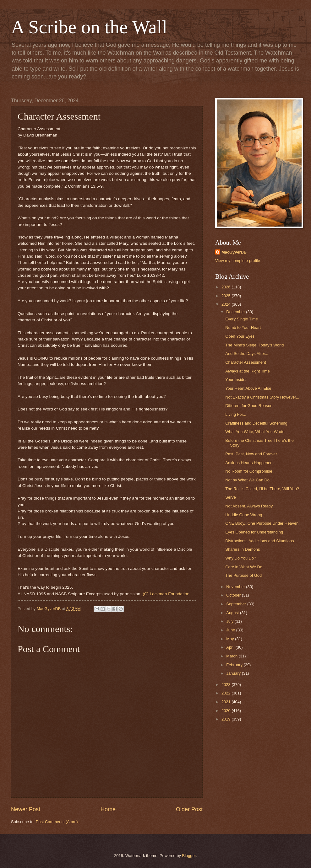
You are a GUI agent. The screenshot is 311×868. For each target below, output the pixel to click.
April (231, 647)
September (237, 604)
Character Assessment (246, 362)
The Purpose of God (243, 575)
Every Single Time (242, 319)
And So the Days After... (247, 354)
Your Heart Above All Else (248, 388)
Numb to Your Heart (243, 327)
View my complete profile (238, 261)
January (234, 673)
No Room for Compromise (249, 471)
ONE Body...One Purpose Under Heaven (262, 523)
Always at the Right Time (248, 371)
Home (108, 809)
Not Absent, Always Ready (249, 506)
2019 (226, 719)
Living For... (236, 414)
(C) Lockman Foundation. (167, 594)
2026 (226, 287)
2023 (226, 685)
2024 (226, 304)
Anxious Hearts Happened (249, 463)
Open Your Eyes (240, 336)
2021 (226, 702)
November (236, 587)
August (233, 613)
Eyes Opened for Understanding (254, 532)
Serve (231, 497)
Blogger (189, 856)
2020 (226, 711)
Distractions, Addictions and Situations (259, 541)
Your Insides (236, 380)
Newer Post (26, 809)
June (231, 630)
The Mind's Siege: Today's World (254, 345)
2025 (226, 296)
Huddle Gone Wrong (244, 515)
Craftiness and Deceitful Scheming (256, 423)
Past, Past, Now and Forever (251, 454)
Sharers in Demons (243, 549)
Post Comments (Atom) (57, 822)
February (235, 665)
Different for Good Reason (249, 406)
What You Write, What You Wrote (255, 432)
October (234, 595)
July (230, 621)
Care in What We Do (244, 567)
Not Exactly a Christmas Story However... (262, 397)
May (231, 639)
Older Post (189, 809)
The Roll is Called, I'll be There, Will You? (262, 489)
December (236, 312)
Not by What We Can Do (247, 480)
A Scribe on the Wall (89, 27)
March (232, 656)
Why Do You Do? (241, 558)
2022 (226, 693)
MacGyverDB (234, 252)
